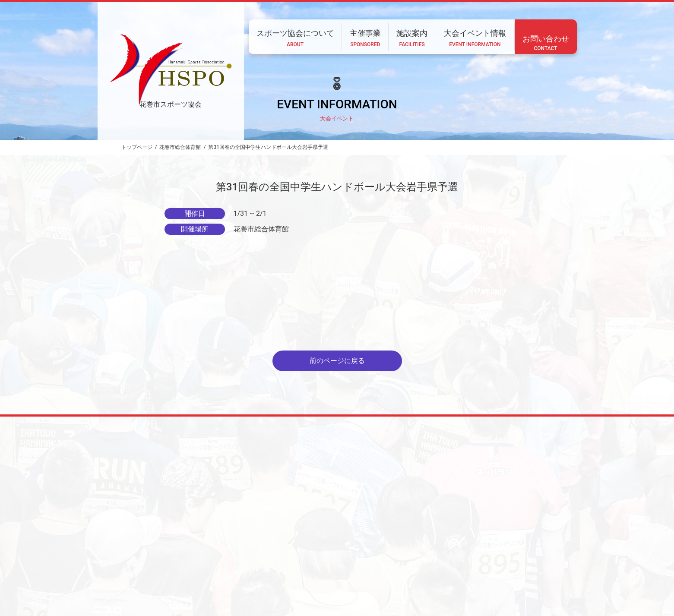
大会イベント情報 (426, 559)
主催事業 (340, 559)
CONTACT (220, 582)
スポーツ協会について (286, 559)
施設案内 (377, 559)
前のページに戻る (337, 361)
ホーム (235, 559)
